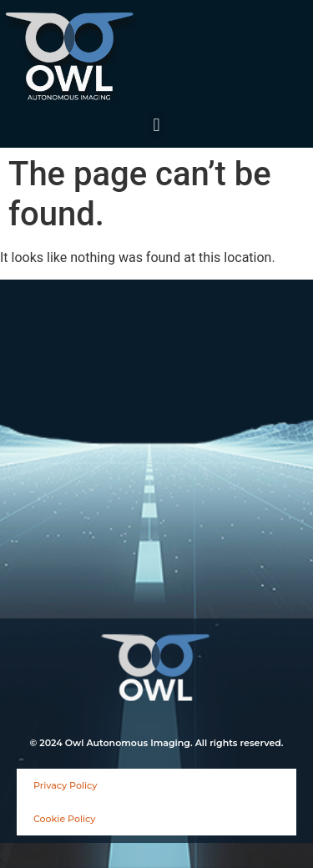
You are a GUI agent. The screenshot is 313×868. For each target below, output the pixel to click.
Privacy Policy (65, 785)
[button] (156, 126)
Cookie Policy (64, 819)
